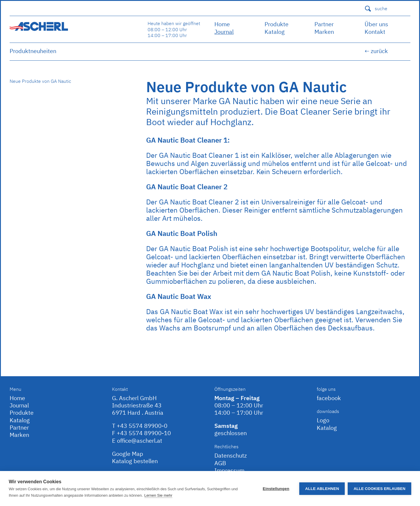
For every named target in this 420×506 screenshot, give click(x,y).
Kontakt (375, 32)
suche (376, 9)
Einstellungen (276, 489)
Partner (324, 24)
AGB (220, 463)
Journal (224, 32)
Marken (324, 32)
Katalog (275, 32)
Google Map (128, 454)
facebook (329, 398)
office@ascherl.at (140, 441)
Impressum (229, 470)
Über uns (376, 24)
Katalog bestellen (135, 461)
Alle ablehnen (322, 489)
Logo (323, 420)
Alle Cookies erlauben (379, 489)
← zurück (376, 51)
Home (222, 24)
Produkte (276, 24)
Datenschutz (231, 455)
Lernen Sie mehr (158, 495)
